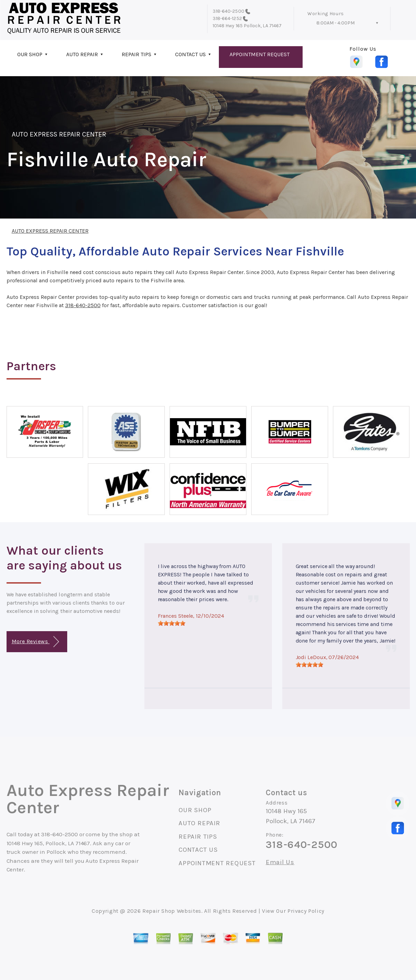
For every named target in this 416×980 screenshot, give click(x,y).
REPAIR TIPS (136, 54)
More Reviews (35, 642)
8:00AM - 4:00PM (336, 23)
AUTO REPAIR (82, 54)
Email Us (280, 862)
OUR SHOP (30, 54)
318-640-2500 (229, 11)
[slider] (172, 623)
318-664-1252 (227, 18)
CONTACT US (190, 54)
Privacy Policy (306, 911)
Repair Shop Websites (172, 911)
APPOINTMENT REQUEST (260, 54)
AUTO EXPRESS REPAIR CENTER (59, 134)
